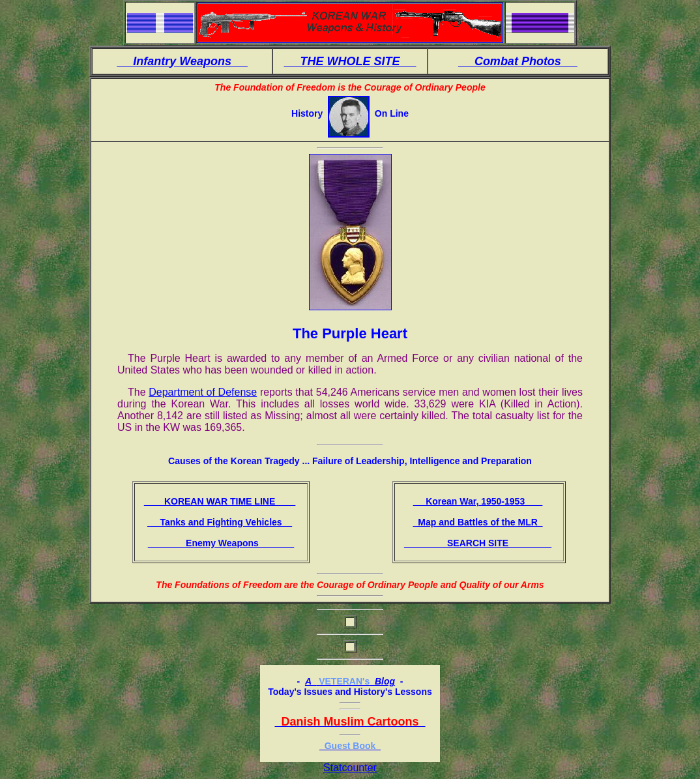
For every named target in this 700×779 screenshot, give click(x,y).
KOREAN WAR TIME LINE (220, 501)
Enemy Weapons (221, 543)
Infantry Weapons (182, 61)
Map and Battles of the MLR (477, 522)
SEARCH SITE (478, 543)
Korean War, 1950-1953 (478, 501)
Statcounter (350, 768)
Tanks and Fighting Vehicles (220, 522)
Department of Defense (203, 392)
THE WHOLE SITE (350, 61)
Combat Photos (518, 61)
